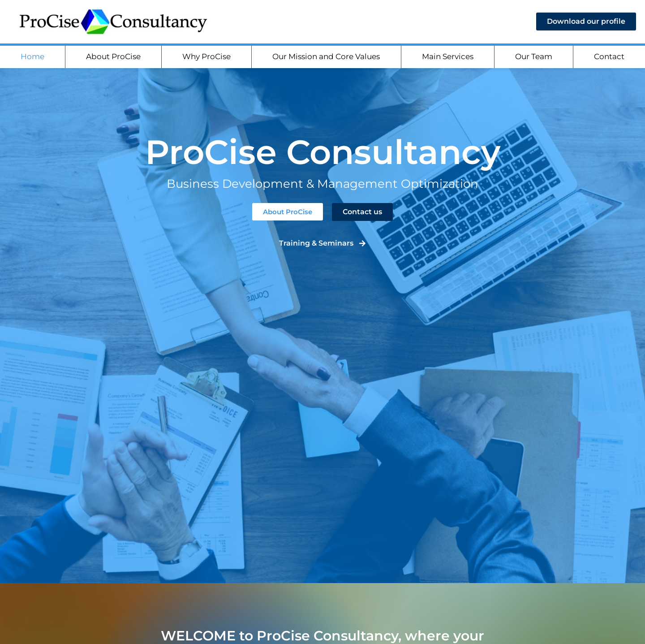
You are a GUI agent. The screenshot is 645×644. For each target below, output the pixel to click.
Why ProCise (206, 59)
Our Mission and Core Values (326, 59)
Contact (609, 59)
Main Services (448, 59)
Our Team (534, 59)
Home (32, 59)
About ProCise (113, 59)
